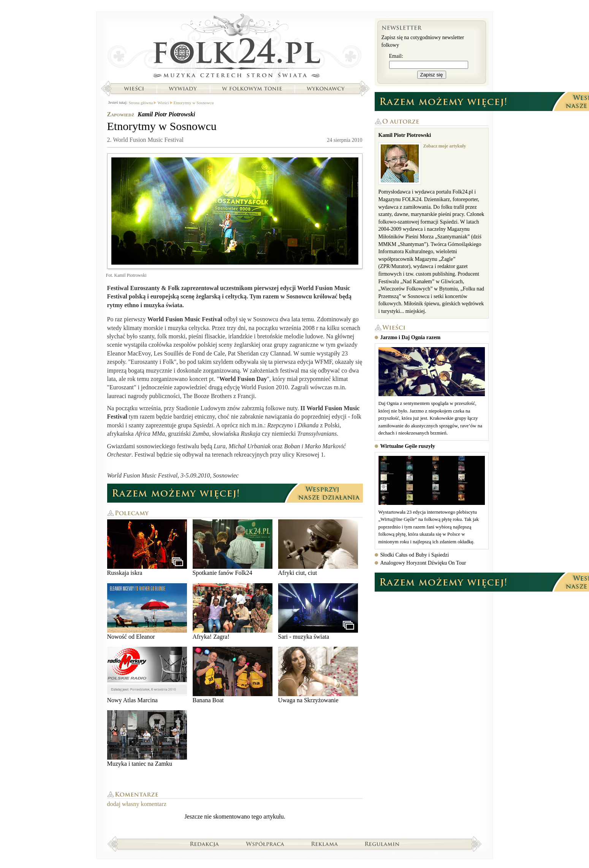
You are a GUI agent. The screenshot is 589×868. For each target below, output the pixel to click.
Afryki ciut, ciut (318, 548)
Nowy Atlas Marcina (147, 675)
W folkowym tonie (252, 89)
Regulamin (382, 844)
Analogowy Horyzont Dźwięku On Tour (423, 563)
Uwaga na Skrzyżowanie (318, 675)
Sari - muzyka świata (318, 612)
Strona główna (235, 48)
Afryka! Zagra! (233, 612)
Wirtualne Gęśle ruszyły (408, 446)
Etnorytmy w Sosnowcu (194, 103)
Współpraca (265, 844)
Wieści (134, 89)
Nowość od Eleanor (147, 612)
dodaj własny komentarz (137, 804)
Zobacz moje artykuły (445, 146)
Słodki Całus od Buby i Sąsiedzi (415, 555)
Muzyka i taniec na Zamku (147, 739)
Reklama (325, 844)
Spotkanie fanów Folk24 (233, 548)
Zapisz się (432, 75)
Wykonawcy (326, 89)
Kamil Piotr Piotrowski (166, 114)
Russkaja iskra (147, 548)
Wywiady (183, 89)
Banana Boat (233, 675)
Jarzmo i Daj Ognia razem (411, 337)
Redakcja (205, 844)
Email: (396, 56)
